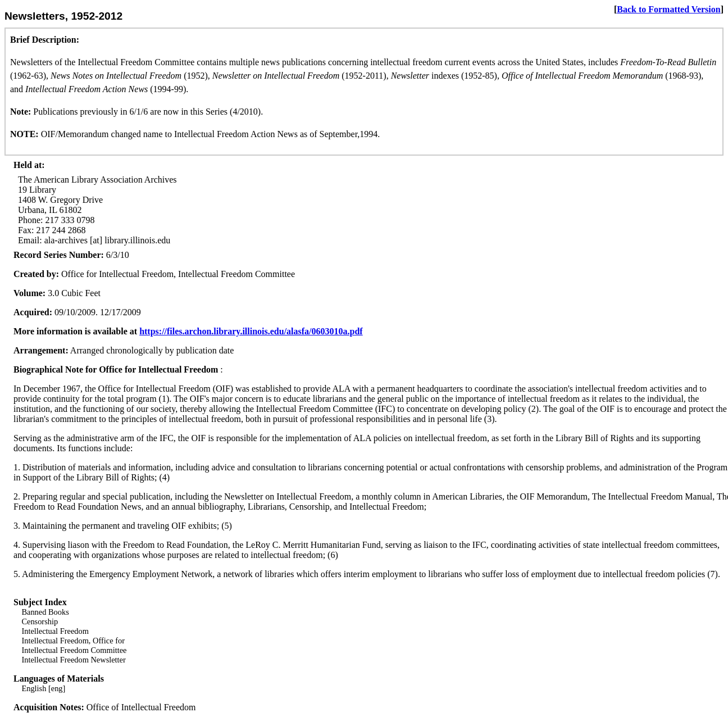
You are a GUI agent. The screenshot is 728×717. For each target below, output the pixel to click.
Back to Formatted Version (668, 9)
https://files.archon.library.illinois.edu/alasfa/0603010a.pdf (251, 331)
